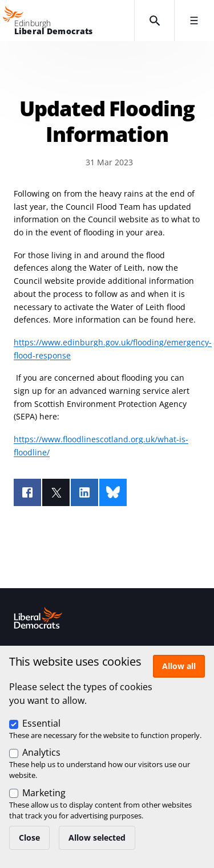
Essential (41, 723)
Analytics (41, 752)
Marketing (44, 793)
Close (29, 838)
